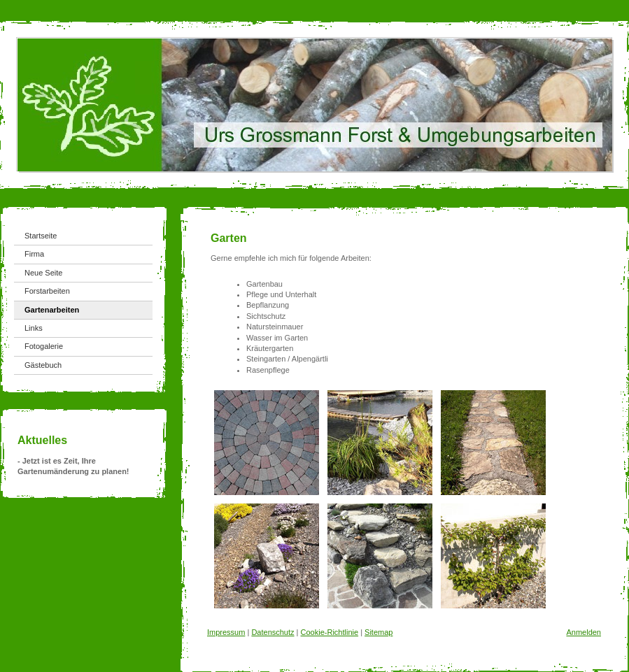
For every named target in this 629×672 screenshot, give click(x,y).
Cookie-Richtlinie (330, 632)
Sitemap (379, 632)
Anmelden (584, 632)
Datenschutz (273, 632)
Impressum (226, 632)
